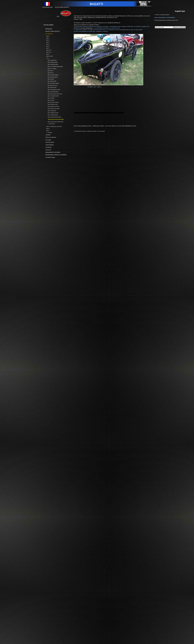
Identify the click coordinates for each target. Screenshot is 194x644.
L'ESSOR (47, 134)
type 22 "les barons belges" (51, 83)
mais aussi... (48, 149)
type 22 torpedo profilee (51, 62)
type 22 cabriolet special (51, 115)
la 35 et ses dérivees (50, 137)
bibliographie (48, 28)
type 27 (46, 130)
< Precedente (90, 87)
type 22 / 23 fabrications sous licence (53, 126)
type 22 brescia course (50, 85)
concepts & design (49, 157)
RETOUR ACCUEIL (48, 7)
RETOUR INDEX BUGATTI (62, 7)
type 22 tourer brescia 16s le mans (53, 94)
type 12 (46, 40)
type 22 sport (48, 71)
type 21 (46, 54)
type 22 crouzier (49, 100)
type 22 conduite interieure (51, 96)
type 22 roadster (49, 98)
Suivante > (99, 87)
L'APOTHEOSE (49, 144)
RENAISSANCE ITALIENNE (52, 152)
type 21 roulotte (48, 56)
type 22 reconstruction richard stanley (53, 121)
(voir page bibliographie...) (87, 28)
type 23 (46, 128)
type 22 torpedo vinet (50, 60)
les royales (47, 139)
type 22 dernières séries (51, 104)
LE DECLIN (48, 147)
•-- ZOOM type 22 (49, 124)
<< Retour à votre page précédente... (162, 15)
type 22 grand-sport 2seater (51, 106)
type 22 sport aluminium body (52, 89)
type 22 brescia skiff (50, 81)
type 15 (46, 46)
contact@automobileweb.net (113, 23)
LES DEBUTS (48, 33)
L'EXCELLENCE (49, 142)
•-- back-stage (48, 132)
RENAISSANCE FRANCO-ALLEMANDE (55, 154)
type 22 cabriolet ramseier (51, 113)
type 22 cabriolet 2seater (51, 64)
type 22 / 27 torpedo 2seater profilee (53, 66)
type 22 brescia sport (50, 87)
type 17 (46, 48)
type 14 (46, 44)
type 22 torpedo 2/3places (51, 75)
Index (95, 87)
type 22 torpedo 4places (51, 77)
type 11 (46, 38)
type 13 (46, 42)
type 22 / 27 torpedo (50, 68)
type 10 (46, 36)
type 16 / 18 (47, 50)
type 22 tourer (49, 73)
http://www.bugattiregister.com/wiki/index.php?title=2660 (166, 20)
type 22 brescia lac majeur (51, 102)
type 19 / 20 (47, 52)
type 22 (46, 58)
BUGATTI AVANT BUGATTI (52, 31)
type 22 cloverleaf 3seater (51, 92)
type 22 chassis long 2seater (52, 108)
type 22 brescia (49, 79)
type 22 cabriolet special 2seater (52, 117)
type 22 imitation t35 (50, 110)
